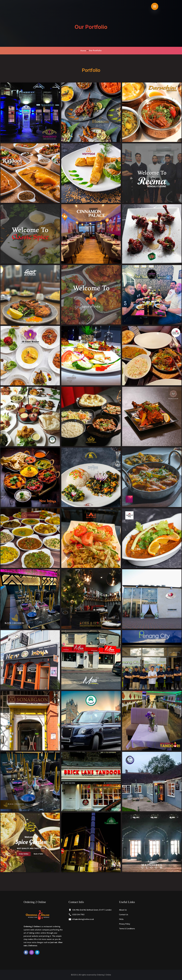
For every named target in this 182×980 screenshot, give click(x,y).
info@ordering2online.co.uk (83, 919)
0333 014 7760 (78, 915)
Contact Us (124, 915)
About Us (123, 910)
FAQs (121, 919)
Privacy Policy (125, 924)
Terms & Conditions (127, 929)
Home (83, 51)
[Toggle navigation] (155, 6)
